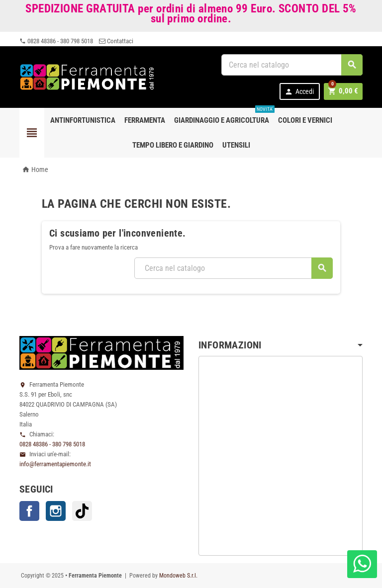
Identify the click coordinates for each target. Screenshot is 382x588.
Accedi (301, 92)
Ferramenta (145, 120)
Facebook (29, 511)
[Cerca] (292, 65)
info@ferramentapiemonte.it (55, 464)
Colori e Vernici (305, 120)
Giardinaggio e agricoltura (224, 116)
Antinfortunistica (83, 120)
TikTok (82, 511)
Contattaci (116, 41)
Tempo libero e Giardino (173, 145)
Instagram (56, 511)
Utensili (236, 145)
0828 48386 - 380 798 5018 (56, 41)
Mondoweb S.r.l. (178, 576)
